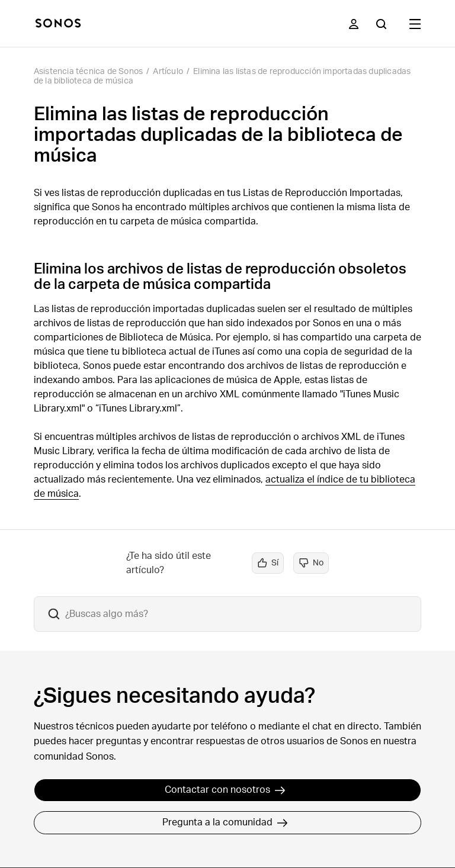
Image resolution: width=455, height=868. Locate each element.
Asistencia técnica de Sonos (88, 72)
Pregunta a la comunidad (225, 822)
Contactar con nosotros (225, 790)
